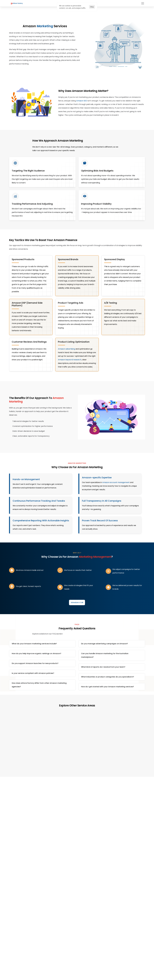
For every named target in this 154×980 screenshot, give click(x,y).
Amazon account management (116, 500)
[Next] (137, 770)
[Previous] (17, 770)
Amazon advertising (66, 360)
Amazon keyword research (70, 371)
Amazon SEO (82, 102)
